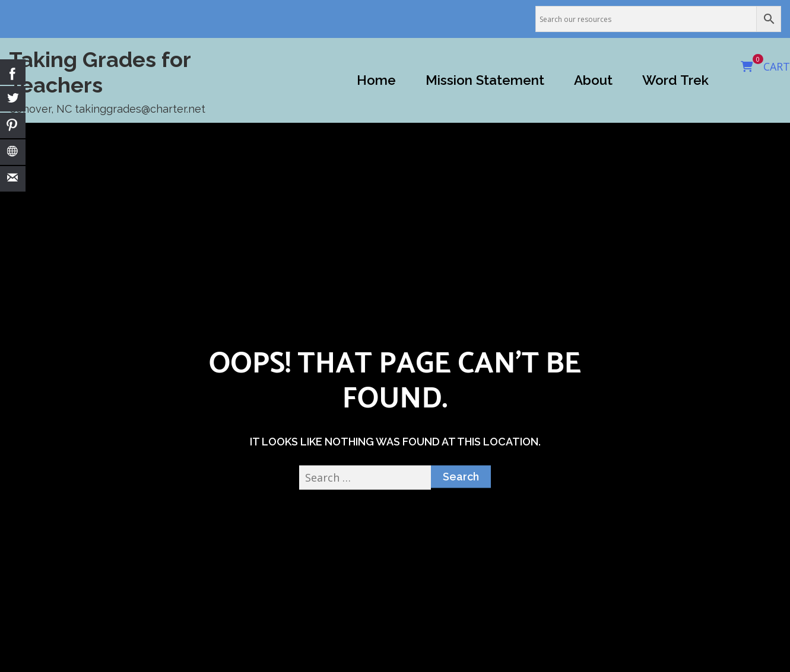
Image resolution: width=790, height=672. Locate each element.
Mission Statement (485, 80)
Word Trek (675, 80)
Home (376, 80)
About (593, 80)
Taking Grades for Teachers (100, 72)
